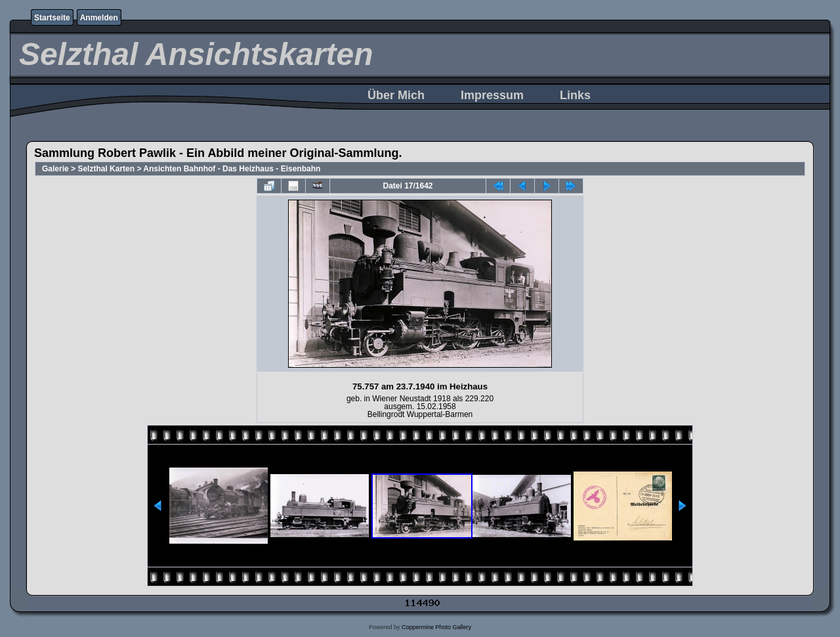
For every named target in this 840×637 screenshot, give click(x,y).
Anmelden (99, 18)
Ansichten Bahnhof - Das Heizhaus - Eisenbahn (232, 169)
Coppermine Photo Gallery (436, 627)
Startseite (52, 18)
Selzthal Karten (106, 169)
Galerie (55, 169)
